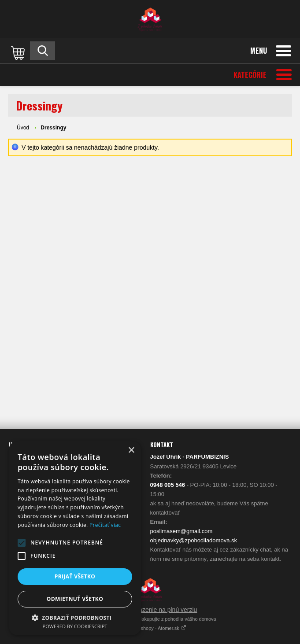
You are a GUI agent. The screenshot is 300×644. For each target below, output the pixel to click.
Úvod (23, 128)
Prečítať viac (105, 525)
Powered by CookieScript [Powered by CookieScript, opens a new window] (75, 626)
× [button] (131, 451)
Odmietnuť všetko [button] (75, 599)
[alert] (75, 538)
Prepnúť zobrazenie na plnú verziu (150, 610)
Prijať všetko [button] (75, 576)
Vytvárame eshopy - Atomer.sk (150, 628)
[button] (22, 543)
